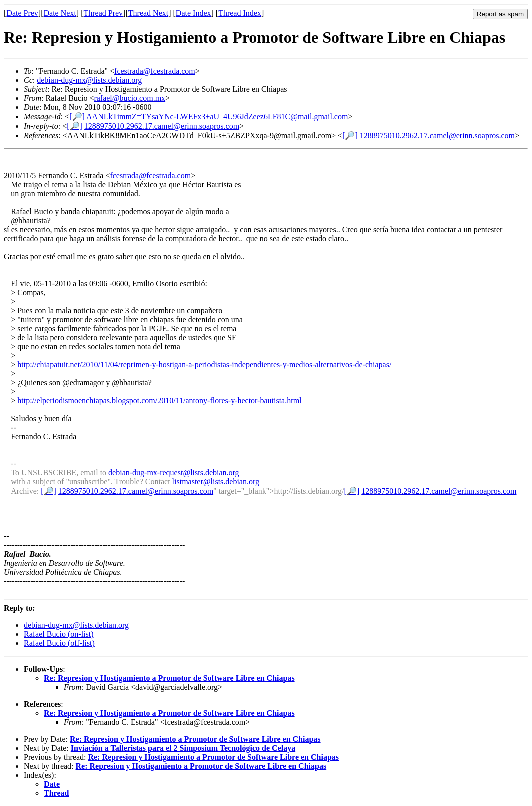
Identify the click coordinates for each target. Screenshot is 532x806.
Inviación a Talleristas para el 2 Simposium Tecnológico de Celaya (183, 748)
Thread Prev (103, 13)
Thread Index (240, 13)
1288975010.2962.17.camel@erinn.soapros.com (162, 126)
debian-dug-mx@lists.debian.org (89, 80)
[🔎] (77, 117)
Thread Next (148, 13)
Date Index (194, 13)
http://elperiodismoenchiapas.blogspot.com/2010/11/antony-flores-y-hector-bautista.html (159, 401)
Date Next (60, 13)
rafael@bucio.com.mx (130, 98)
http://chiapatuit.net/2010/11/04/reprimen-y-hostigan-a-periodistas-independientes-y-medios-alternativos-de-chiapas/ (204, 365)
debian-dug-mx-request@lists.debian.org (174, 473)
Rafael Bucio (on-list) (59, 634)
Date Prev (22, 13)
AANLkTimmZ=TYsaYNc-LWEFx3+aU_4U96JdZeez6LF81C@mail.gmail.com (217, 117)
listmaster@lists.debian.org (216, 482)
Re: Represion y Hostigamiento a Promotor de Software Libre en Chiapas (169, 678)
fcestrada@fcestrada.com (155, 71)
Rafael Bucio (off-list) (59, 643)
